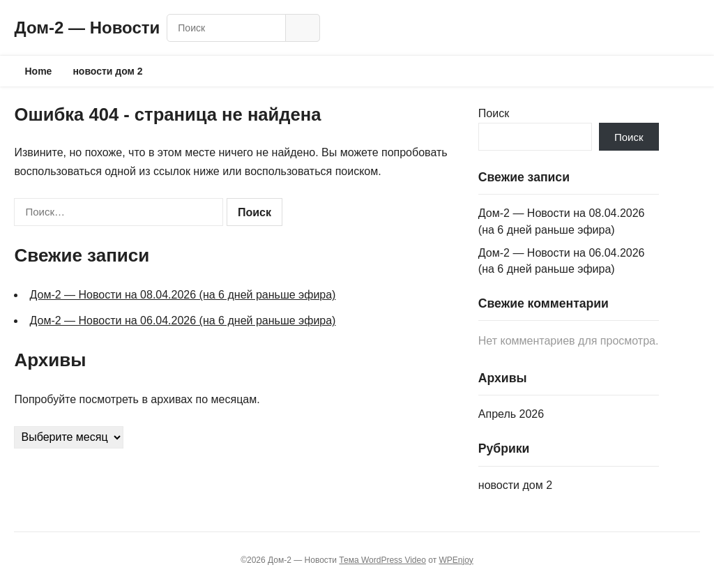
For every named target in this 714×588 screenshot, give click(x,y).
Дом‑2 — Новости (87, 28)
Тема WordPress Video (382, 560)
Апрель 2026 (511, 414)
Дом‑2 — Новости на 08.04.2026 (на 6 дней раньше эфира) (182, 295)
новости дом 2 (107, 71)
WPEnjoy (456, 560)
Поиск (494, 113)
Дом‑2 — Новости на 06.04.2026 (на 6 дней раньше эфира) (182, 321)
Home (38, 71)
